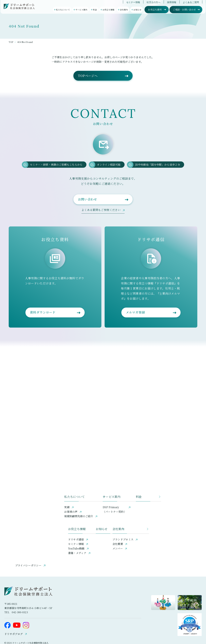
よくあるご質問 (191, 5)
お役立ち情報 (30, 508)
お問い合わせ (88, 231)
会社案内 (139, 508)
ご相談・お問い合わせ (185, 13)
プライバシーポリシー (35, 546)
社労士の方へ (154, 5)
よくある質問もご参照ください (101, 241)
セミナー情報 (134, 5)
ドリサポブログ (19, 619)
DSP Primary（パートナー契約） (89, 487)
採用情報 (172, 5)
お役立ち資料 (155, 13)
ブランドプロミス (143, 518)
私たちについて (32, 474)
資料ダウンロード (50, 345)
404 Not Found (39, 60)
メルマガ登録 (130, 345)
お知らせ (83, 508)
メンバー (138, 527)
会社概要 (138, 523)
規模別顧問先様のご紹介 (36, 493)
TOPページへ (89, 102)
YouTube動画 (30, 527)
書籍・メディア (31, 532)
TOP (23, 60)
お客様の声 (28, 489)
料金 (136, 474)
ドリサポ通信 (29, 518)
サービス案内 (86, 474)
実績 (24, 484)
